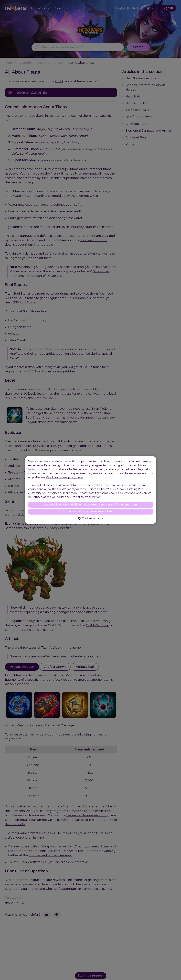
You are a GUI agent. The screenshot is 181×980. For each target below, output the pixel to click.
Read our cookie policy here (64, 477)
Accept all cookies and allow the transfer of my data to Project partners (91, 505)
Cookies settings (90, 518)
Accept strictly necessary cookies (90, 511)
